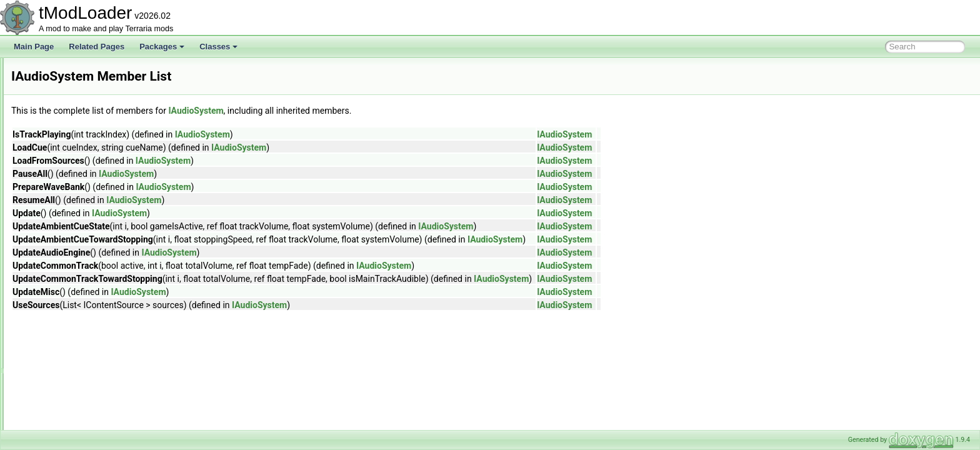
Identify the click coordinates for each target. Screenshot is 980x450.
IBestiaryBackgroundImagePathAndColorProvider (123, 319)
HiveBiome (59, 85)
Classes (218, 47)
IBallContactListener (75, 305)
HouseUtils (59, 167)
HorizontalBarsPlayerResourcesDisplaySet (112, 126)
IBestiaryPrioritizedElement (86, 387)
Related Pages (97, 47)
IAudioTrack (61, 264)
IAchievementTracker (77, 195)
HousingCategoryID (74, 181)
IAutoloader (60, 291)
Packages (162, 47)
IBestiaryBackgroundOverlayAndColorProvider (118, 332)
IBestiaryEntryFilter (73, 360)
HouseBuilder (64, 140)
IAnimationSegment (74, 209)
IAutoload (57, 277)
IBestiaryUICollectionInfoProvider (96, 415)
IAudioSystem (64, 250)
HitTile (52, 71)
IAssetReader (64, 236)
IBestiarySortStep (70, 401)
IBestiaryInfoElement (76, 374)
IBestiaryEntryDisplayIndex (86, 346)
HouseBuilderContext (77, 154)
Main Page (34, 47)
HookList (56, 112)
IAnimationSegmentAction (84, 222)
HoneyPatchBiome (72, 99)
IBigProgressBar (68, 429)
